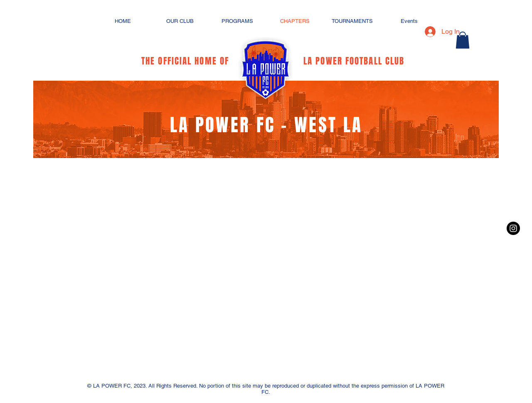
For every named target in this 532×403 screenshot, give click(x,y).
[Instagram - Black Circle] (513, 228)
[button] (463, 40)
